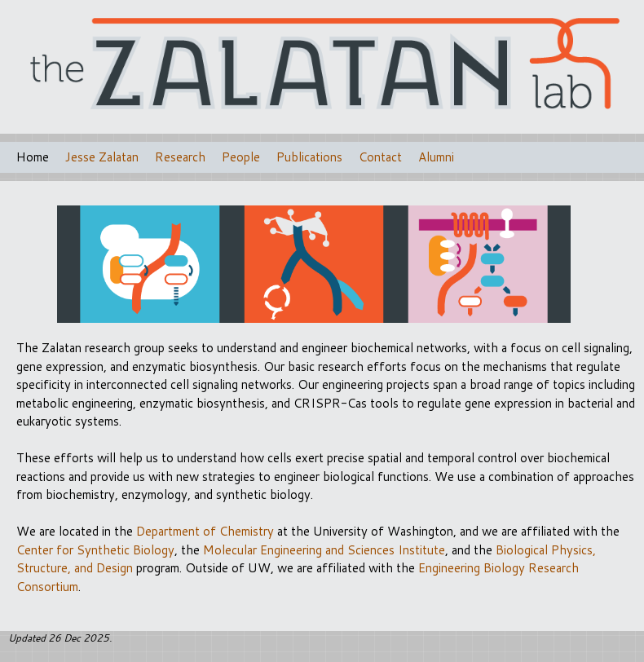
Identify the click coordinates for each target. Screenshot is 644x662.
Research (180, 157)
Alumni (436, 157)
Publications (309, 157)
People (241, 157)
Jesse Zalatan (102, 157)
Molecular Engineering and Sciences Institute (324, 550)
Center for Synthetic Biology (95, 550)
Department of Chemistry (205, 531)
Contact (380, 157)
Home (33, 157)
